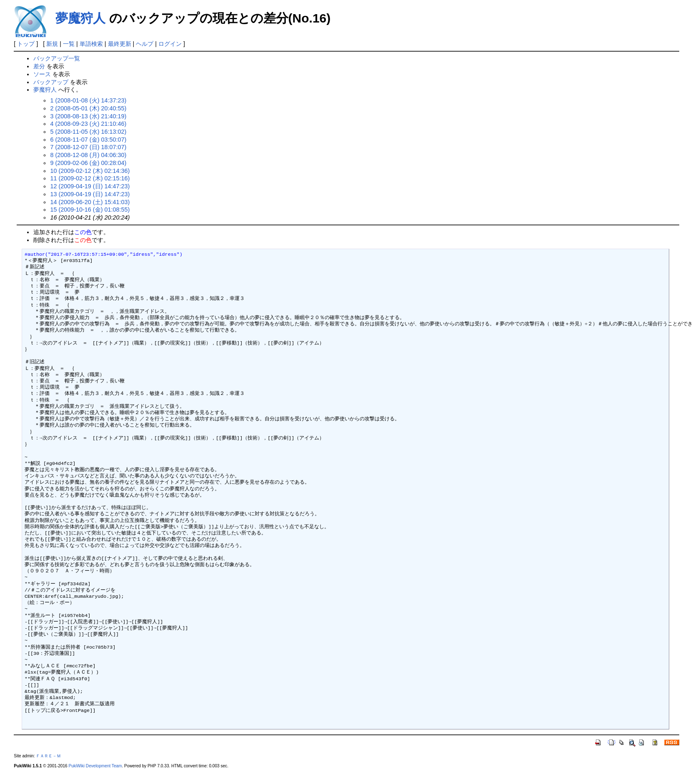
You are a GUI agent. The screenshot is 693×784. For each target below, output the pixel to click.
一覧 (69, 44)
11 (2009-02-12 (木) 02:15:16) (90, 178)
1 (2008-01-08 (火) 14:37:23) (88, 100)
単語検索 (91, 44)
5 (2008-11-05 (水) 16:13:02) (88, 132)
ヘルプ (145, 44)
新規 (52, 44)
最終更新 (120, 44)
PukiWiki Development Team (95, 766)
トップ (26, 44)
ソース (42, 74)
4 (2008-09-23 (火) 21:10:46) (88, 124)
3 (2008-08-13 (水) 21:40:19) (88, 116)
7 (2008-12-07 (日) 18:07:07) (88, 147)
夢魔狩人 (80, 18)
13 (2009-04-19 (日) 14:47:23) (90, 194)
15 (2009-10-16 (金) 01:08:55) (90, 210)
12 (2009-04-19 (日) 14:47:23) (90, 186)
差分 (39, 66)
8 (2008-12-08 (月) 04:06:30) (88, 155)
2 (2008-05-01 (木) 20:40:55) (88, 108)
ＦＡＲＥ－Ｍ (48, 756)
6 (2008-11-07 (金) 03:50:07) (88, 140)
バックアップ (51, 82)
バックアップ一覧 (57, 58)
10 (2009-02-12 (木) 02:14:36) (90, 171)
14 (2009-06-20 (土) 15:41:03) (90, 202)
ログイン (170, 44)
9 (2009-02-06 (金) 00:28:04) (88, 163)
